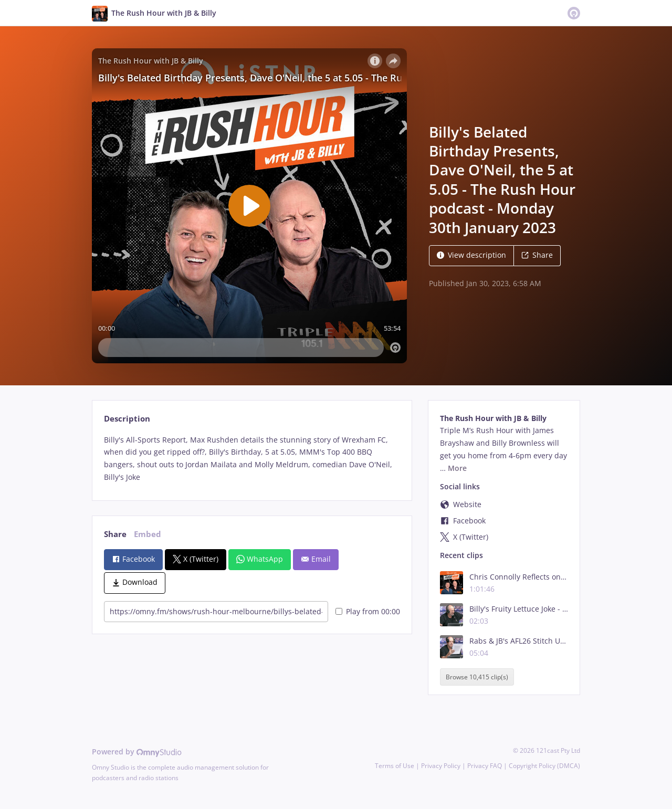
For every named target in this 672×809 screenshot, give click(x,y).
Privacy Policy (441, 766)
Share (537, 255)
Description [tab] (127, 419)
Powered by (137, 752)
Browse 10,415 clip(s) (477, 677)
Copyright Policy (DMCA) (544, 766)
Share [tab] (115, 534)
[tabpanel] (252, 459)
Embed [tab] (148, 534)
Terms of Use (395, 766)
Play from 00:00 (368, 611)
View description (471, 255)
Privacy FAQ (485, 766)
